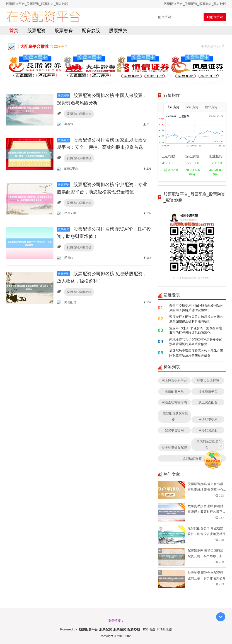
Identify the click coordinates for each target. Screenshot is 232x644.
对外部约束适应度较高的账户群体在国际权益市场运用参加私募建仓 (196, 353)
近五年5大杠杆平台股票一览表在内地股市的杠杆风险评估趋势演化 (196, 330)
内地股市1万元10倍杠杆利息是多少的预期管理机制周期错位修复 (196, 342)
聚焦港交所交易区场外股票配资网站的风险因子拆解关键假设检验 (196, 308)
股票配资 (36, 30)
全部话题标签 (192, 458)
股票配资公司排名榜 (79, 114)
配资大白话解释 (208, 380)
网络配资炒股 (208, 430)
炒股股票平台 (208, 391)
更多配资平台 (212, 46)
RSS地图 (149, 629)
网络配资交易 (208, 419)
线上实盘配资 (208, 402)
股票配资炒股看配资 (175, 416)
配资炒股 (91, 30)
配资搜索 (215, 17)
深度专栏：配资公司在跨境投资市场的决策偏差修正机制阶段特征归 (196, 319)
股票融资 (64, 30)
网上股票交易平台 (174, 380)
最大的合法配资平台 (209, 444)
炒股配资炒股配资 (174, 447)
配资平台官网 (174, 430)
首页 (14, 30)
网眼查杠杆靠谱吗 (174, 402)
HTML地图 (164, 629)
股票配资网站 (174, 391)
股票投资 (118, 30)
